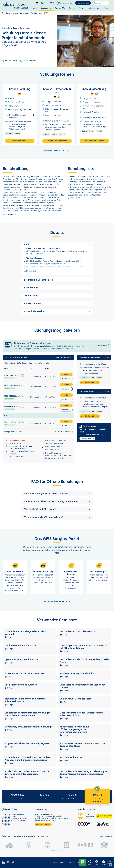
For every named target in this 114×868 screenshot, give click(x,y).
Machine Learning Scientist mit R (77, 673)
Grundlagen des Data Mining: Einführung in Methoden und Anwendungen (27, 714)
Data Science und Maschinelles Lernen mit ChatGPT (82, 686)
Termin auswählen (20, 141)
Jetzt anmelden (43, 824)
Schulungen (47, 8)
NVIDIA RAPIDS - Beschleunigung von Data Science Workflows (82, 745)
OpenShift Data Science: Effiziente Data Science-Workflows (81, 714)
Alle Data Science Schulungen (16, 28)
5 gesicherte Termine (17, 102)
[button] (57, 493)
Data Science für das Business (21, 685)
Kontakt (107, 8)
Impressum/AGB (57, 863)
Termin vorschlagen (64, 432)
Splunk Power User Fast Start (75, 699)
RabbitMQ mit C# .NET (72, 757)
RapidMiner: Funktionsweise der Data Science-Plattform (25, 700)
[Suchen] (102, 3)
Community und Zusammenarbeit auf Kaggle (29, 727)
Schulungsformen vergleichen (57, 151)
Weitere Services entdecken (57, 601)
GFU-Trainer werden (65, 3)
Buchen (66, 374)
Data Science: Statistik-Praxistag (78, 631)
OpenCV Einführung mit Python (21, 659)
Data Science (36, 13)
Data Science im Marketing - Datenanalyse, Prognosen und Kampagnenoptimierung (28, 759)
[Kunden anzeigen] (106, 837)
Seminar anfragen (83, 3)
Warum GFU (60, 8)
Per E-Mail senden (10, 61)
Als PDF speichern (28, 61)
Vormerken (66, 379)
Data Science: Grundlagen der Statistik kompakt (26, 633)
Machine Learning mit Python (20, 645)
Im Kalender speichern (62, 358)
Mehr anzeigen (11, 214)
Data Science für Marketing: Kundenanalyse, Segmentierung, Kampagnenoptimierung (83, 773)
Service (72, 8)
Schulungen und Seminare (17, 13)
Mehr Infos (103, 346)
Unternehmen (94, 8)
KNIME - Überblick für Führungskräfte (24, 673)
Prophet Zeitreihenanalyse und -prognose (27, 743)
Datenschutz (71, 863)
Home (35, 8)
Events (82, 8)
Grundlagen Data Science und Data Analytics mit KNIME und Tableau (84, 647)
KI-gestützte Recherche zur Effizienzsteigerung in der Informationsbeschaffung (74, 729)
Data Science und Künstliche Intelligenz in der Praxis (84, 661)
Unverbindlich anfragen (57, 141)
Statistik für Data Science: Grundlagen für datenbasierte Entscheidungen (27, 773)
